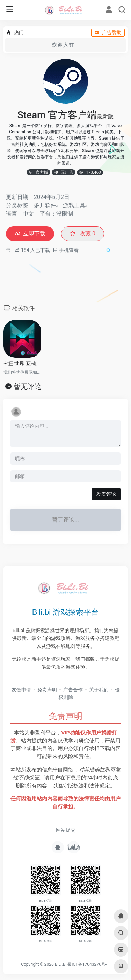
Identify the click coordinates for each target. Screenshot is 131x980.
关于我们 (99, 690)
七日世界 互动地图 (22, 364)
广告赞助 (108, 32)
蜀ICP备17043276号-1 (88, 964)
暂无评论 (28, 387)
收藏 (83, 234)
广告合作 (73, 690)
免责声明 (47, 690)
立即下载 (30, 234)
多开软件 (45, 205)
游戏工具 (74, 205)
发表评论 (106, 494)
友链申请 (21, 690)
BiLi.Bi (61, 964)
